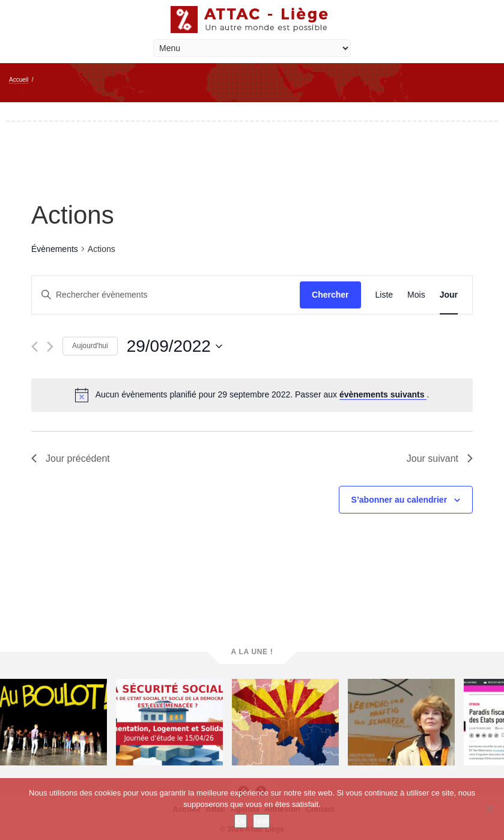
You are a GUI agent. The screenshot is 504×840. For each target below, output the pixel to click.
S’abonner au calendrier (399, 500)
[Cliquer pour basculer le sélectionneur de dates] (175, 346)
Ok (241, 821)
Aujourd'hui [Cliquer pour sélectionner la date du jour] (90, 346)
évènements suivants (383, 394)
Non (261, 821)
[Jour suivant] (50, 347)
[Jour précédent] (35, 347)
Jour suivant (440, 458)
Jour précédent (71, 458)
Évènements (55, 249)
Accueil (19, 80)
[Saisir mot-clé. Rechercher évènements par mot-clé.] (166, 295)
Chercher (330, 295)
